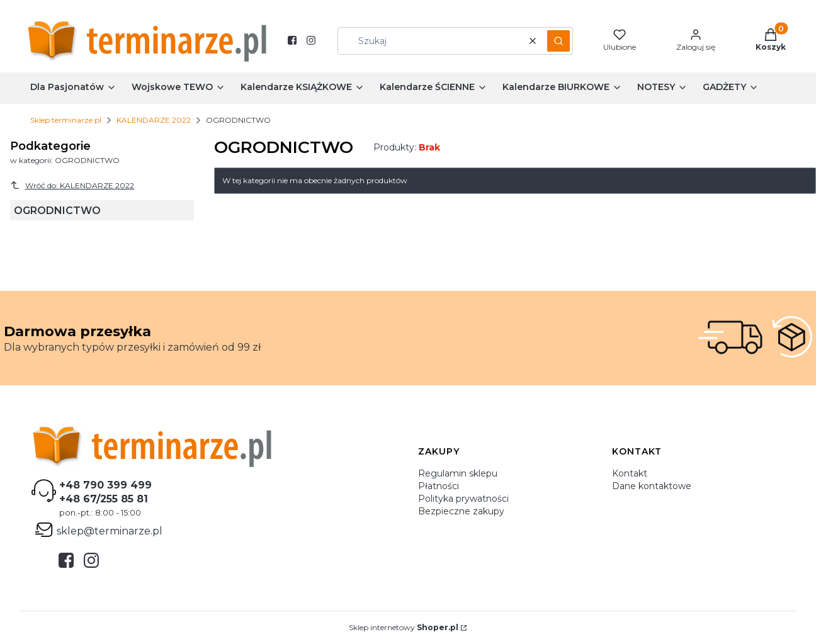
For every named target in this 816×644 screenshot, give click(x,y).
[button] (558, 41)
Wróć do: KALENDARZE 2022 (72, 185)
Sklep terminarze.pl (66, 120)
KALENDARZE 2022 (154, 120)
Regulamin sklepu (458, 473)
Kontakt (630, 473)
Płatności (439, 486)
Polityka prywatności (463, 499)
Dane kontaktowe (652, 486)
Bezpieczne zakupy (461, 511)
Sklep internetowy (404, 627)
